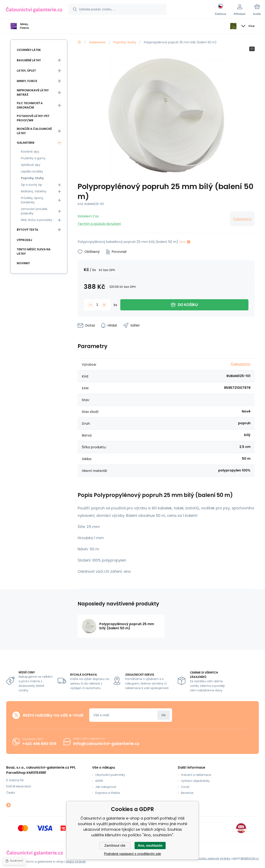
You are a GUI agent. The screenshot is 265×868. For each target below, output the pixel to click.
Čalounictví (242, 219)
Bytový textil (28, 230)
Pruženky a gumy (33, 158)
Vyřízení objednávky (195, 781)
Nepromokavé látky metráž (33, 92)
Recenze (187, 793)
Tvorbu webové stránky (214, 858)
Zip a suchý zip (31, 185)
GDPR (99, 781)
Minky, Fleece (27, 81)
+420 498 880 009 (39, 744)
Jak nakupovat (106, 787)
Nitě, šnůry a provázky (37, 220)
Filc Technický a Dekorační (30, 105)
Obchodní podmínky (110, 775)
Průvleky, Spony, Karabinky (32, 200)
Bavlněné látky (29, 60)
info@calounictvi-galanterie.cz (106, 744)
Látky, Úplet (26, 71)
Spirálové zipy (31, 165)
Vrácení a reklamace (196, 775)
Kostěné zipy (30, 152)
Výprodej (24, 240)
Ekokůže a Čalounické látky (34, 131)
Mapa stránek (76, 862)
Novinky (23, 263)
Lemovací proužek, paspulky (34, 211)
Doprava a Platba (108, 793)
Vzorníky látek (29, 50)
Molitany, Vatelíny (34, 191)
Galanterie (97, 42)
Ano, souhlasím (150, 846)
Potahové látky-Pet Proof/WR (33, 118)
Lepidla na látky (32, 171)
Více (182, 242)
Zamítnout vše (115, 846)
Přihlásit (164, 715)
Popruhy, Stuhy (125, 42)
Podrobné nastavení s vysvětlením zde (133, 854)
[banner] (34, 10)
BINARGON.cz (250, 858)
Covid (185, 787)
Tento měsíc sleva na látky (34, 251)
